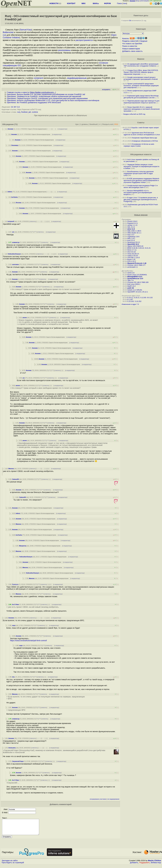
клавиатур (16, 242)
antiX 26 (131, 288)
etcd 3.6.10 (131, 252)
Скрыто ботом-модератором (37, 129)
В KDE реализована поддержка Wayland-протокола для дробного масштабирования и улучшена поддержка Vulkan (142, 180)
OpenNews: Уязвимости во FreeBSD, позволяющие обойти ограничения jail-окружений (44, 96)
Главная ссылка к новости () (31, 92)
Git (130, 21)
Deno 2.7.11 (132, 250)
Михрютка (23, 546)
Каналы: (126, 38)
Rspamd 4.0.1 (133, 223)
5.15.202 (131, 301)
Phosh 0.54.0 (132, 221)
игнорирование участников (98, 799)
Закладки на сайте (10, 864)
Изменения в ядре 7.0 (130, 304)
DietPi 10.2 (131, 286)
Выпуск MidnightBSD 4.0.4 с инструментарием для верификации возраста (138, 192)
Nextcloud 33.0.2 (134, 242)
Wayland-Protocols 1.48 (137, 263)
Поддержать (145, 866)
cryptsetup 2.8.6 (133, 237)
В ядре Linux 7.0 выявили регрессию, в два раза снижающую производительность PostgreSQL (141, 199)
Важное (141, 59)
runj (4, 35)
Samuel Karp (26, 30)
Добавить (134, 866)
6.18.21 (137, 298)
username (15, 264)
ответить (33, 221)
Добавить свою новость (132, 51)
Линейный (93, 124)
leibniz (10, 192)
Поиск (119, 3)
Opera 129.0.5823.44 (135, 246)
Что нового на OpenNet (132, 44)
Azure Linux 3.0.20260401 (137, 275)
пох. (13, 677)
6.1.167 (130, 299)
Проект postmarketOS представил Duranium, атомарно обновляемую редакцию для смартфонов (141, 86)
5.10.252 (138, 301)
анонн (25, 318)
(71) (16, 124)
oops (14, 625)
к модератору (63, 129)
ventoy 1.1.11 (132, 225)
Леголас (19, 203)
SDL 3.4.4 (131, 227)
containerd (38, 78)
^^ (32, 232)
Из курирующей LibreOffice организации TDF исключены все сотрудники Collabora (141, 65)
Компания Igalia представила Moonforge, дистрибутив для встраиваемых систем (141, 97)
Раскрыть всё (108, 124)
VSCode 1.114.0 (134, 258)
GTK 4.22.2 (132, 261)
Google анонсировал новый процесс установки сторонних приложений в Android (141, 78)
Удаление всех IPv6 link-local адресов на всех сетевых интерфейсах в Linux (142, 134)
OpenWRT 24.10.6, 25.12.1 (138, 292)
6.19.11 (130, 298)
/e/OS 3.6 (131, 273)
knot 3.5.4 (131, 240)
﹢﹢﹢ (49, 129)
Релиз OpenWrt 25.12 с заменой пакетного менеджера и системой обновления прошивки (142, 109)
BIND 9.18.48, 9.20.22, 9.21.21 (139, 248)
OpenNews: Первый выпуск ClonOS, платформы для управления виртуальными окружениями (47, 98)
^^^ (35, 232)
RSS (116, 124)
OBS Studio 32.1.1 (134, 233)
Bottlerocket (8, 32)
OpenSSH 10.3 (133, 244)
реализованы (64, 50)
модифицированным (77, 78)
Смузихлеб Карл (18, 761)
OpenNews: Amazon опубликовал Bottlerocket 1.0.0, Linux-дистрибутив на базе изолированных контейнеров (53, 100)
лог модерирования (113, 799)
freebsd (24, 112)
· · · (54, 129)
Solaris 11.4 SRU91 (135, 290)
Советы (141, 123)
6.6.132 (150, 298)
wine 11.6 (131, 229)
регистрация (144, 1)
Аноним (10, 129)
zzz (24, 378)
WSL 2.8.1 (131, 238)
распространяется (84, 40)
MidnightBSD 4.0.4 (135, 277)
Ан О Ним (15, 604)
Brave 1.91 (131, 259)
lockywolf (11, 221)
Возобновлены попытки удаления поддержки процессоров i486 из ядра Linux (139, 173)
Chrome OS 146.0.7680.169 (138, 282)
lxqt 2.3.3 (131, 235)
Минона (11, 469)
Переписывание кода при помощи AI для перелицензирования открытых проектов (141, 102)
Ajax (77, 124)
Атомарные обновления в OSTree (145, 141)
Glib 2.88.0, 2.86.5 (134, 231)
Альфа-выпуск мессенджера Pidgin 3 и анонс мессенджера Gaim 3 (141, 186)
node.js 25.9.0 (133, 256)
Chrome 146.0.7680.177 (136, 265)
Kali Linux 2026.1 (134, 284)
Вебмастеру (156, 866)
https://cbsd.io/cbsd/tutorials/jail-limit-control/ (28, 641)
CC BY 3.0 (15, 107)
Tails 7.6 (130, 280)
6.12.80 (143, 298)
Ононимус (15, 145)
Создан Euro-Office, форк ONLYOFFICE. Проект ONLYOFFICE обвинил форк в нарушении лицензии (141, 72)
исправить (106, 89)
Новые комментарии (131, 49)
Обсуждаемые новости (141, 154)
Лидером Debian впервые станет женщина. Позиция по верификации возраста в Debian (141, 166)
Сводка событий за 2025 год (134, 114)
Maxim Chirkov (155, 864)
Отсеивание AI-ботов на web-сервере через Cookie (139, 145)
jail (30, 112)
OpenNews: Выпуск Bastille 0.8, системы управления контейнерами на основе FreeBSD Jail (46, 94)
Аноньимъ (12, 748)
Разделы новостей (130, 41)
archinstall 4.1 (133, 267)
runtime (35, 112)
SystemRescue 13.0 (135, 278)
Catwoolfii (15, 479)
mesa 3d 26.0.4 (133, 254)
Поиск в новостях (130, 46)
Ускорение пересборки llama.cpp (144, 138)
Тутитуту (15, 584)
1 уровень (84, 124)
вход (138, 1)
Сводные (143, 41)
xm (13, 232)
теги (125, 3)
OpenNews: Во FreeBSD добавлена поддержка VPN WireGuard (34, 102)
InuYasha (14, 197)
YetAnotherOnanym (14, 254)
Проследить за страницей (13, 866)
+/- (100, 124)
